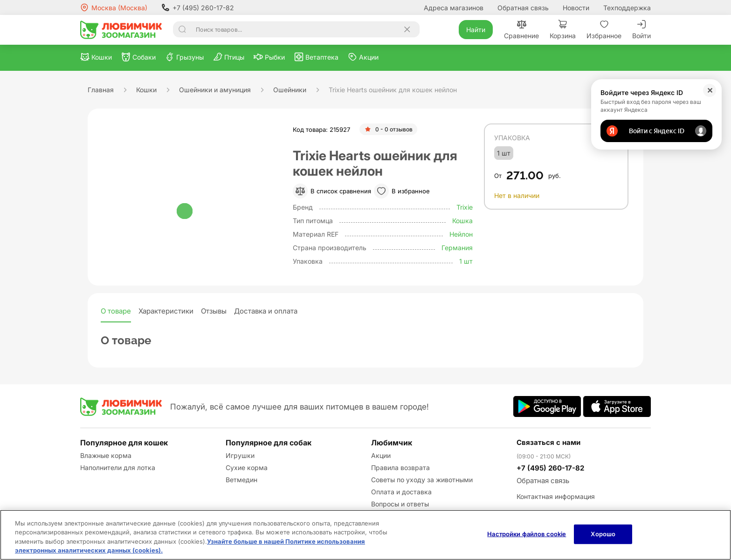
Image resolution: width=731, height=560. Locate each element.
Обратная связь (523, 8)
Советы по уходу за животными (422, 480)
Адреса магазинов (454, 8)
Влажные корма (106, 455)
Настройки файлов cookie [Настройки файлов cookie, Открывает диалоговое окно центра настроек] (527, 534)
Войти (641, 30)
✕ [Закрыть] (710, 90)
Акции (381, 455)
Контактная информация (556, 496)
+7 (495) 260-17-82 (198, 7)
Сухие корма (247, 468)
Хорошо (603, 534)
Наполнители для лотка (118, 468)
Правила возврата (400, 468)
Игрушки (240, 455)
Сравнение (521, 30)
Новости (576, 8)
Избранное (604, 30)
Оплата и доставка (401, 492)
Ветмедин (241, 480)
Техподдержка (627, 8)
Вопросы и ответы (400, 504)
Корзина (563, 30)
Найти (476, 30)
